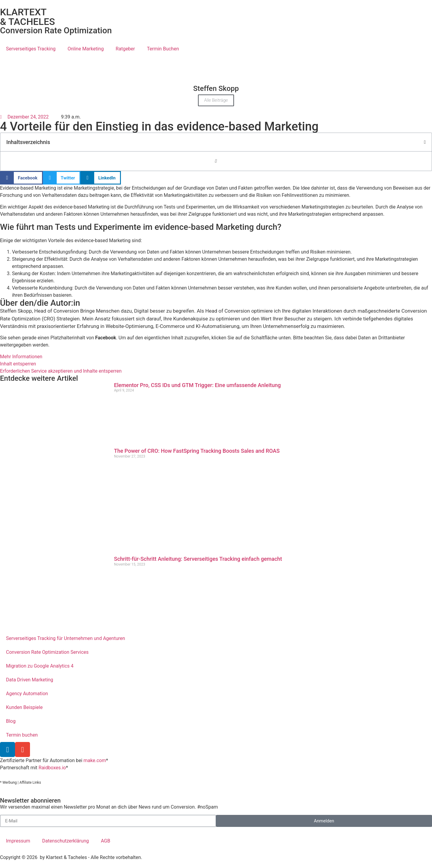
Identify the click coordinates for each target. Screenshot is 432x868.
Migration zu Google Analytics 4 (40, 666)
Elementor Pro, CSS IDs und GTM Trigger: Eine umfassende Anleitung (197, 385)
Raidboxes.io (52, 768)
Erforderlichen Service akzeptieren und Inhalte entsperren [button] (61, 371)
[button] (425, 142)
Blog (11, 721)
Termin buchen (22, 735)
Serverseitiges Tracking (31, 49)
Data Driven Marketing (30, 680)
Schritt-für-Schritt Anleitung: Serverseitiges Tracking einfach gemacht (198, 559)
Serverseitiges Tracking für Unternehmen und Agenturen (66, 638)
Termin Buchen (163, 49)
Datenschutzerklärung (66, 841)
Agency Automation (27, 694)
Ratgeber (125, 49)
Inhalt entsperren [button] (18, 364)
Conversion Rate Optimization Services (47, 652)
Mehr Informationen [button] (21, 357)
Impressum (18, 841)
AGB (105, 841)
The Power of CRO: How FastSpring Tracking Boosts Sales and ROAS (197, 451)
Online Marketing (85, 49)
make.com (95, 760)
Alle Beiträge (216, 100)
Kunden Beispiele (24, 707)
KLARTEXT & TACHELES (27, 17)
